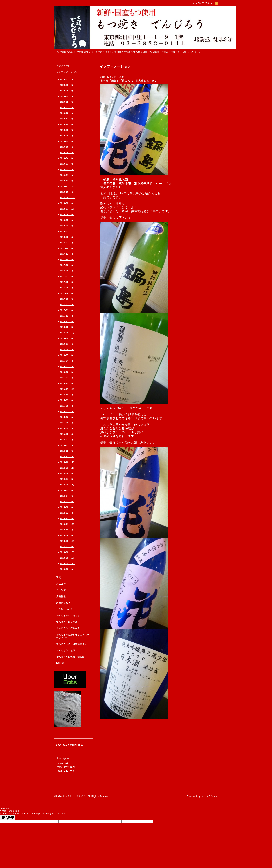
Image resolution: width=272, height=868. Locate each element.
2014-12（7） (67, 451)
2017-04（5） (67, 293)
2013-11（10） (68, 524)
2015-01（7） (67, 445)
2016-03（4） (67, 366)
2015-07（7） (67, 411)
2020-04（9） (67, 91)
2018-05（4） (67, 220)
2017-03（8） (67, 299)
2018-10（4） (67, 192)
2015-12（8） (67, 383)
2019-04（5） (67, 158)
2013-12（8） (67, 518)
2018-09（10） (68, 198)
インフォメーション (67, 72)
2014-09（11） (68, 468)
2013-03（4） (67, 569)
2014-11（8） (67, 457)
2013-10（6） (67, 530)
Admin (214, 796)
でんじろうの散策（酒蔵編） (72, 657)
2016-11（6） (67, 321)
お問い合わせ (63, 603)
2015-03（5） (67, 434)
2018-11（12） (68, 186)
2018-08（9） (67, 203)
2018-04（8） (67, 226)
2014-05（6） (67, 490)
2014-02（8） (67, 507)
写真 (59, 577)
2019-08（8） (67, 136)
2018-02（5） (67, 237)
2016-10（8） (67, 327)
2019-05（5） (67, 153)
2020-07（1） (67, 79)
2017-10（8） (67, 259)
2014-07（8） (67, 479)
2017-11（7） (67, 254)
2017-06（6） (67, 282)
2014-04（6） (67, 496)
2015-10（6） (67, 395)
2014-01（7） (67, 513)
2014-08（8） (67, 473)
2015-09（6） (67, 400)
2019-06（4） (67, 147)
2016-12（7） (67, 316)
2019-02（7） (67, 169)
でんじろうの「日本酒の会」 (72, 644)
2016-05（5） (67, 355)
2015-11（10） (68, 389)
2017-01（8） (67, 310)
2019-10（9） (67, 124)
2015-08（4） (67, 406)
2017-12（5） (67, 248)
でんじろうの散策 (66, 650)
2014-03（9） (67, 502)
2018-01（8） (67, 243)
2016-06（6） (67, 350)
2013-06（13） (68, 552)
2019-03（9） (67, 164)
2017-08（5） (67, 271)
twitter (60, 663)
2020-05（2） (67, 85)
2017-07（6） (67, 276)
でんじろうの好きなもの (69, 628)
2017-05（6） (67, 288)
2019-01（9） (67, 175)
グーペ (205, 796)
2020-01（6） (67, 108)
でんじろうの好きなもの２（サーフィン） (73, 636)
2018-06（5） (67, 214)
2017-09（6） (67, 265)
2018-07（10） (68, 209)
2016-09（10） (68, 333)
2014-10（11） (68, 462)
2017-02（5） (67, 305)
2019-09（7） (67, 130)
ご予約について (65, 609)
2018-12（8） (67, 181)
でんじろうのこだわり (68, 616)
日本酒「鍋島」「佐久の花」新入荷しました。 (129, 81)
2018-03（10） (68, 231)
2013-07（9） (67, 547)
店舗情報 (61, 597)
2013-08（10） (68, 541)
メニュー (61, 584)
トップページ (63, 66)
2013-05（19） (68, 558)
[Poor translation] (10, 817)
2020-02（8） (67, 102)
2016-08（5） (67, 338)
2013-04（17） (68, 563)
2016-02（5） (67, 372)
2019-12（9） (67, 113)
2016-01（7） (67, 378)
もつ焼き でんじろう (74, 796)
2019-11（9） (67, 119)
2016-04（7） (67, 361)
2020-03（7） (67, 96)
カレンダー (62, 590)
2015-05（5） (67, 423)
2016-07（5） (67, 344)
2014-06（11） (68, 485)
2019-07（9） (67, 141)
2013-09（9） (67, 535)
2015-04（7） (67, 428)
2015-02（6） (67, 440)
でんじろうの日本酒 (67, 622)
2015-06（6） (67, 417)
